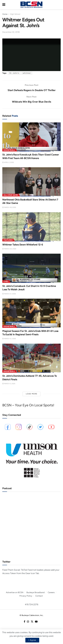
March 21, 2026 (9, 294)
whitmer (27, 73)
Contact (39, 596)
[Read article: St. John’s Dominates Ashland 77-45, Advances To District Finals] (31, 358)
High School (15, 14)
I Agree (32, 640)
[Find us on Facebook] (24, 622)
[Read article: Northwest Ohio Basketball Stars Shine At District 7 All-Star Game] (31, 182)
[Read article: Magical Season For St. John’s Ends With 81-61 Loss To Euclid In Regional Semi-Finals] (31, 313)
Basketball (9, 150)
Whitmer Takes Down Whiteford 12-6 (23, 245)
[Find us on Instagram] (28, 622)
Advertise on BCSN (15, 592)
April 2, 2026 (8, 162)
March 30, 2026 (9, 207)
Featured (8, 240)
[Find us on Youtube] (36, 622)
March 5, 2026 (9, 384)
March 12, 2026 (9, 339)
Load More (32, 394)
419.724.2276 (32, 605)
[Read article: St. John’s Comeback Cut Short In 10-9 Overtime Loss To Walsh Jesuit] (31, 268)
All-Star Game (11, 195)
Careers (51, 592)
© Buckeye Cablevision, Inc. (31, 615)
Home (5, 14)
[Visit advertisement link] (31, 459)
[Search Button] (59, 5)
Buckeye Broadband (36, 592)
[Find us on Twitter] (32, 622)
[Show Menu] (4, 5)
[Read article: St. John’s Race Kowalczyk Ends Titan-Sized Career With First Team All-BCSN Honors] (31, 137)
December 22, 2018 (11, 32)
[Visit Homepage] (31, 5)
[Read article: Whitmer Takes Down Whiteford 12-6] (31, 227)
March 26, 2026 (9, 249)
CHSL (6, 282)
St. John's (14, 73)
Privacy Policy (26, 596)
